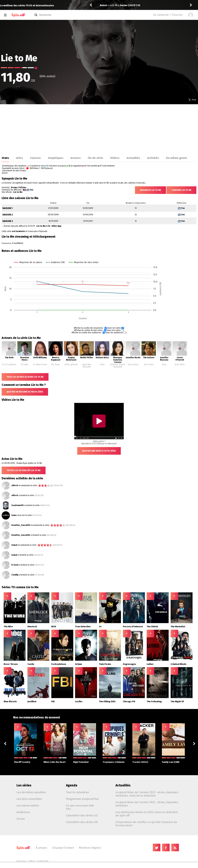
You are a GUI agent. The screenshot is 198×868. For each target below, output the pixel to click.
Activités (153, 158)
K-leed (15, 565)
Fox (32, 190)
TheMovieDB (43, 861)
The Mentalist (178, 627)
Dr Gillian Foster (40, 365)
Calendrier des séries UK (82, 822)
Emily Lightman (71, 365)
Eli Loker (25, 365)
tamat (14, 545)
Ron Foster (149, 365)
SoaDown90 (17, 505)
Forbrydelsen (59, 664)
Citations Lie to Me (181, 190)
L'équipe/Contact (63, 848)
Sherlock (32, 627)
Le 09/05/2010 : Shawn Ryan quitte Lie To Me (22, 463)
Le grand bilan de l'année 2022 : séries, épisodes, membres (147, 804)
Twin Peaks (105, 664)
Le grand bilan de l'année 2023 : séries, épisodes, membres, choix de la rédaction (147, 794)
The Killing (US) (107, 701)
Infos (19, 158)
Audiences (23, 812)
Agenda (72, 785)
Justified (32, 701)
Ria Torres (56, 365)
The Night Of (177, 701)
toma (14, 515)
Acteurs (76, 158)
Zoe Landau (133, 365)
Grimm (78, 664)
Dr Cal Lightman (9, 365)
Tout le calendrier (78, 792)
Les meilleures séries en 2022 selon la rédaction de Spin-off (147, 814)
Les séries (24, 785)
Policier (22, 187)
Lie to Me (18, 192)
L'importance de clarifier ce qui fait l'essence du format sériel (146, 824)
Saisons (35, 158)
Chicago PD (129, 701)
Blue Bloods (10, 701)
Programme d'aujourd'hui (82, 799)
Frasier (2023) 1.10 (130, 5)
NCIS (54, 627)
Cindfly (15, 575)
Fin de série (95, 158)
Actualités (133, 158)
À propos (41, 848)
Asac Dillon (180, 365)
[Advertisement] (99, 129)
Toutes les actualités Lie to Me (24, 470)
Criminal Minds (179, 664)
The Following (154, 701)
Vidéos (115, 158)
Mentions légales (90, 848)
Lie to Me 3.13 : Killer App (49, 226)
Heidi (102, 365)
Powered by (12, 243)
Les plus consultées (29, 799)
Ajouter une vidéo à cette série (99, 451)
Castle (31, 664)
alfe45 (15, 485)
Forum (21, 819)
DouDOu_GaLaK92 (21, 525)
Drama (14, 187)
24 (100, 627)
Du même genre (176, 158)
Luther (150, 664)
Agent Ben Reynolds (87, 366)
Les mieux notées (28, 805)
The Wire (8, 627)
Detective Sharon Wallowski (118, 366)
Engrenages (130, 664)
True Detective (83, 627)
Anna (164, 365)
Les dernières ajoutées (31, 792)
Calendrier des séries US (82, 815)
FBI (53, 701)
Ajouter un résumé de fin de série (25, 392)
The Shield (152, 627)
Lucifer (79, 701)
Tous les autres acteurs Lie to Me (25, 377)
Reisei (103, 5)
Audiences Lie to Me (150, 190)
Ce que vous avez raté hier (80, 807)
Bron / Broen (11, 664)
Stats (5, 158)
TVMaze (32, 861)
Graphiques (56, 158)
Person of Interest (133, 627)
